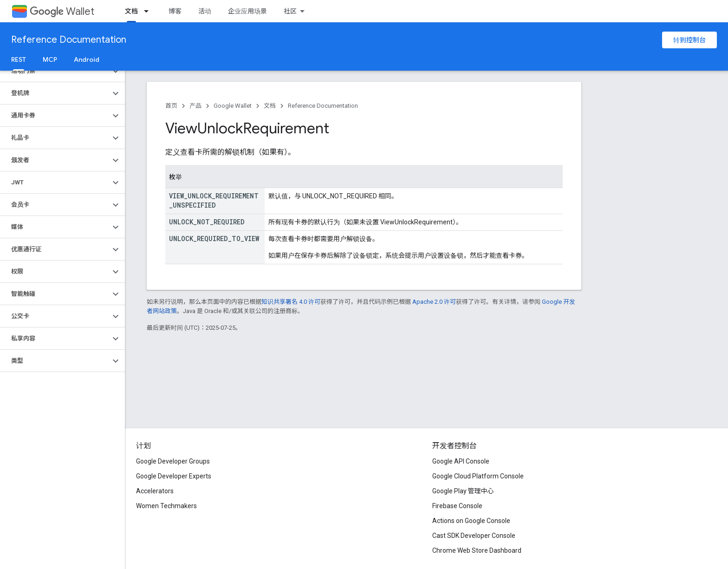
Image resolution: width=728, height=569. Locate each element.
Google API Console (461, 461)
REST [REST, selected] (19, 59)
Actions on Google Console (471, 521)
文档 (270, 106)
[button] (55, 71)
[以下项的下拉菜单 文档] (149, 11)
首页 (171, 106)
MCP (50, 59)
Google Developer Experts (174, 476)
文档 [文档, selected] (131, 11)
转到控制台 (689, 40)
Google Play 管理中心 (463, 491)
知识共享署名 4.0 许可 (291, 302)
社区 (290, 11)
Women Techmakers (166, 506)
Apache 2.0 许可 (434, 302)
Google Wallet (233, 106)
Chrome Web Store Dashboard (477, 550)
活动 (205, 11)
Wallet (62, 11)
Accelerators (155, 491)
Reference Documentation (69, 40)
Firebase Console (457, 506)
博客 (175, 11)
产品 (195, 106)
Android (87, 59)
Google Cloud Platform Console (478, 476)
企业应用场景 (247, 11)
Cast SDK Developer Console (474, 536)
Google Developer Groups (173, 461)
